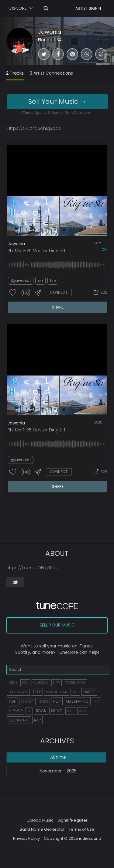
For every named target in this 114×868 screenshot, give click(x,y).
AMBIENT (27, 702)
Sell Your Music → (57, 101)
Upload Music (40, 820)
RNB (75, 692)
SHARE (58, 307)
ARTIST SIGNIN (88, 8)
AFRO (83, 711)
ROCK (41, 711)
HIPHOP (16, 711)
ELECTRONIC (19, 720)
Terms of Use (82, 829)
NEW (57, 683)
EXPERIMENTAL (75, 683)
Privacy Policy (26, 838)
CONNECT (59, 292)
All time (58, 757)
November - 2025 (58, 771)
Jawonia (50, 32)
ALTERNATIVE (77, 701)
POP (12, 701)
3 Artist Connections (51, 73)
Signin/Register (73, 820)
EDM (25, 683)
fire (53, 280)
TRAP (37, 692)
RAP (37, 720)
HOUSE (43, 702)
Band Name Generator (42, 829)
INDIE (13, 682)
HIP (97, 701)
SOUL (71, 711)
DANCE (89, 692)
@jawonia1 (21, 280)
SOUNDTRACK (18, 692)
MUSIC (57, 711)
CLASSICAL (41, 683)
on (104, 249)
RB (29, 711)
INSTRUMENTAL (57, 692)
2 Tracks (15, 73)
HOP (57, 701)
